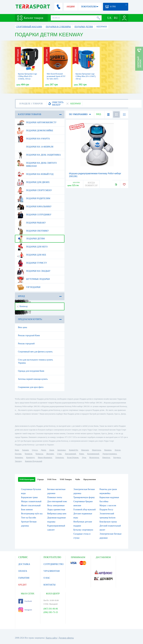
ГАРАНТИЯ (24, 578)
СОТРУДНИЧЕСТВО (54, 564)
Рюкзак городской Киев (29, 335)
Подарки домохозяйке (35, 131)
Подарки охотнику (33, 231)
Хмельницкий (70, 454)
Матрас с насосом (108, 505)
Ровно (82, 454)
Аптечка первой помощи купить (33, 379)
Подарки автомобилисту (37, 123)
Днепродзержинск (110, 454)
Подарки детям (31, 239)
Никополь (106, 457)
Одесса (35, 450)
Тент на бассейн (29, 518)
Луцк (84, 457)
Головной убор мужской (85, 510)
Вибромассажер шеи (57, 514)
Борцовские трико (29, 497)
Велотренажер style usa (32, 514)
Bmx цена (23, 327)
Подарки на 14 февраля (35, 147)
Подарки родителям (34, 199)
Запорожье (61, 450)
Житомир (50, 454)
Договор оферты (66, 638)
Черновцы (19, 457)
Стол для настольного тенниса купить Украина (36, 361)
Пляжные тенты (55, 497)
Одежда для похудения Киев (31, 371)
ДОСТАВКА (24, 564)
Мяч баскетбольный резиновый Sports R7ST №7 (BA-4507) (56, 76)
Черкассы (39, 454)
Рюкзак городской (26, 344)
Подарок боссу (106, 510)
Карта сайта (52, 638)
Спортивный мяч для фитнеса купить (35, 352)
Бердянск (117, 457)
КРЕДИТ (23, 585)
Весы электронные (56, 505)
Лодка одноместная (56, 510)
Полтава (18, 454)
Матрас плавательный (31, 501)
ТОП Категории (27, 479)
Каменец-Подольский (34, 461)
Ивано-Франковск (45, 457)
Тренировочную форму (84, 497)
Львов (52, 450)
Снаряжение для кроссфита (31, 387)
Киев (17, 450)
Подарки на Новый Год (35, 174)
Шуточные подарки (33, 279)
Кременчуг (30, 457)
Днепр (43, 450)
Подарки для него (32, 247)
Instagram (25, 610)
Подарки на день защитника (39, 155)
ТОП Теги (52, 479)
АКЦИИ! (71, 7)
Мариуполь (96, 450)
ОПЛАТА (23, 571)
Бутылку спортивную (83, 530)
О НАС (47, 578)
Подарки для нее (32, 255)
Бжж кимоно (27, 510)
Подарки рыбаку (31, 223)
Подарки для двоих (33, 182)
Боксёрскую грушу (108, 522)
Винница (108, 450)
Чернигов (28, 454)
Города (40, 479)
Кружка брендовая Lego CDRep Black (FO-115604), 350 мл (28, 76)
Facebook (25, 601)
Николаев (85, 450)
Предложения (90, 479)
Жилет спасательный (31, 505)
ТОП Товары (66, 479)
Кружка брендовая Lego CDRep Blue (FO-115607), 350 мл (86, 76)
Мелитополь (94, 457)
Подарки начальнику (34, 207)
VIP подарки (29, 287)
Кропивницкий (93, 454)
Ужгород (18, 461)
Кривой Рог (73, 450)
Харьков (25, 450)
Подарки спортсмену (34, 190)
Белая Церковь (73, 457)
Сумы (59, 454)
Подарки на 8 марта (33, 139)
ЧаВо (78, 479)
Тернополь (60, 457)
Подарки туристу (32, 263)
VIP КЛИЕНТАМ (52, 571)
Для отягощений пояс (57, 501)
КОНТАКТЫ (50, 585)
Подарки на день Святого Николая (37, 163)
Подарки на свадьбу (34, 271)
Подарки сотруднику (34, 215)
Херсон (118, 450)
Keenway (22, 306)
